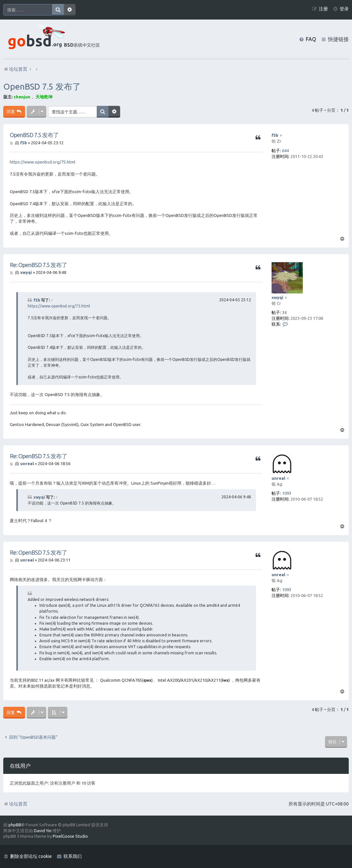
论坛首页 (15, 804)
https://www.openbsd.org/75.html (42, 162)
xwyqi (277, 297)
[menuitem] (341, 9)
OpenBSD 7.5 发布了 (42, 86)
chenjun (22, 97)
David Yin (43, 831)
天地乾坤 (44, 97)
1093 (287, 493)
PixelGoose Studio (70, 836)
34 (284, 312)
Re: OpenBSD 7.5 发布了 (38, 265)
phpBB (15, 825)
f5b (275, 135)
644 (285, 150)
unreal (278, 478)
